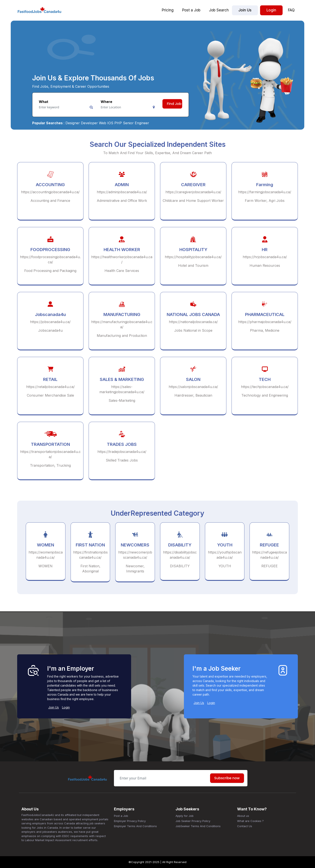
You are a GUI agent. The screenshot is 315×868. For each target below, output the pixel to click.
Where (106, 102)
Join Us (245, 10)
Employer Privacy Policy (130, 821)
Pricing (168, 10)
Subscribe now (227, 778)
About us (243, 816)
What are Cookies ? (250, 821)
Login (271, 10)
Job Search (219, 10)
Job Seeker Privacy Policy (193, 821)
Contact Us (245, 826)
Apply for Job (185, 816)
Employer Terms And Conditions (135, 826)
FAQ (291, 10)
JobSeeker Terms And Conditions (198, 826)
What (44, 102)
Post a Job (191, 10)
